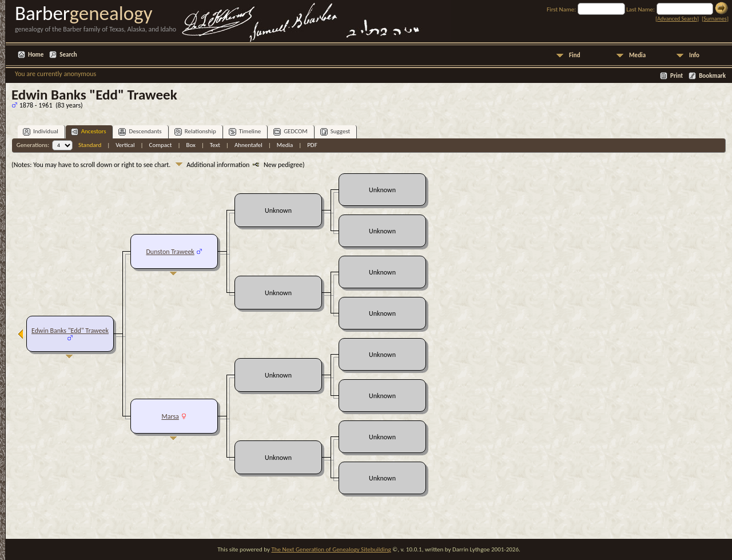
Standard (90, 145)
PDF (312, 145)
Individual (41, 132)
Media (637, 55)
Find (575, 55)
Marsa (170, 416)
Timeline (245, 132)
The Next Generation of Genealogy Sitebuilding (331, 549)
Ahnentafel (248, 145)
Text (215, 145)
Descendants (140, 132)
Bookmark (712, 76)
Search (68, 55)
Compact (161, 145)
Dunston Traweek (170, 252)
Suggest (335, 132)
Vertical (125, 145)
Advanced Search (677, 19)
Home (36, 55)
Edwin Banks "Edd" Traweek (70, 331)
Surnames (715, 19)
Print (677, 76)
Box (190, 145)
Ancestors (89, 132)
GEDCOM (291, 132)
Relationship (195, 132)
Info (694, 55)
